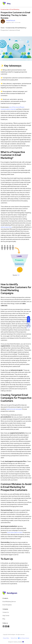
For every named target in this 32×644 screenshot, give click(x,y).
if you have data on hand (15, 532)
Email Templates (7, 605)
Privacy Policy (6, 638)
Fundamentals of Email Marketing (16, 28)
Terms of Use (14, 638)
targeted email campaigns (14, 409)
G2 (18, 275)
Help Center (6, 616)
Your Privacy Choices (23, 638)
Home (3, 28)
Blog (4, 619)
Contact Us (6, 612)
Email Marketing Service (9, 602)
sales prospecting (6, 227)
